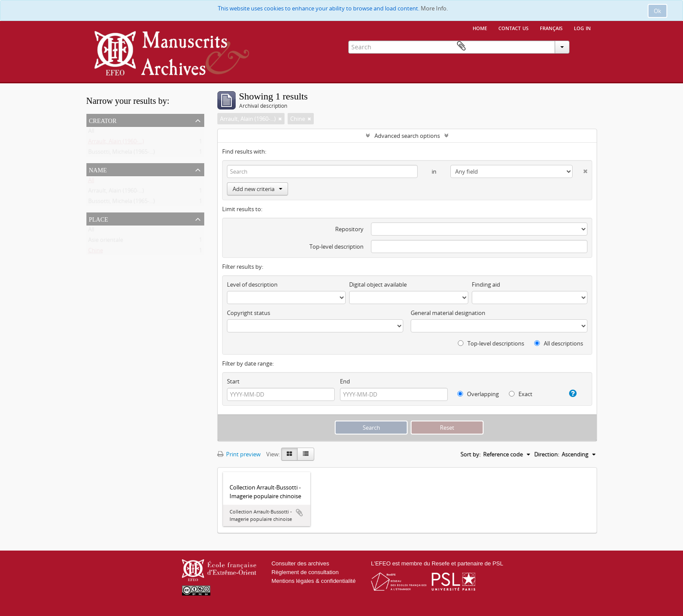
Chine (96, 252)
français (551, 27)
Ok (657, 11)
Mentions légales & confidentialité (314, 581)
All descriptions (559, 343)
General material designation (448, 313)
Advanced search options (407, 136)
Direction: (547, 454)
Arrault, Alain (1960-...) (116, 143)
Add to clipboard (299, 513)
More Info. (434, 8)
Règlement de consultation (305, 572)
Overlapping (478, 394)
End (345, 381)
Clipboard (584, 46)
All (91, 133)
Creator (103, 120)
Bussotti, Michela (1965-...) (122, 154)
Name (98, 169)
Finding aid (486, 284)
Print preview (239, 454)
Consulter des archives (300, 563)
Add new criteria (257, 189)
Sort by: (470, 454)
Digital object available (378, 284)
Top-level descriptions (491, 343)
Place (99, 219)
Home (480, 27)
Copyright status (249, 313)
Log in (582, 27)
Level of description (252, 284)
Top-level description (336, 246)
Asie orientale (106, 242)
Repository (349, 229)
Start (233, 381)
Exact (521, 394)
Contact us (513, 27)
